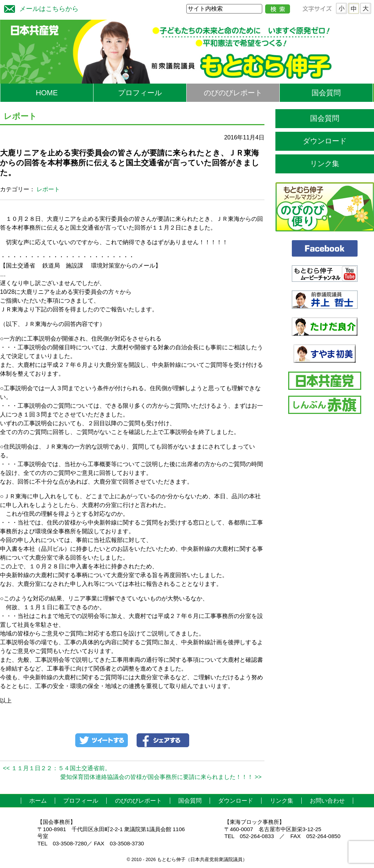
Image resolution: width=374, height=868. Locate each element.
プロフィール (140, 93)
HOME (47, 93)
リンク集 (325, 164)
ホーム (38, 801)
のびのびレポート (233, 93)
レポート (48, 189)
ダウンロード (325, 141)
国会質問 (326, 93)
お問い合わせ (327, 801)
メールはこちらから (39, 8)
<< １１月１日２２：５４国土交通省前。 (57, 768)
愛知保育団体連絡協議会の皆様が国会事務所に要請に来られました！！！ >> (161, 777)
